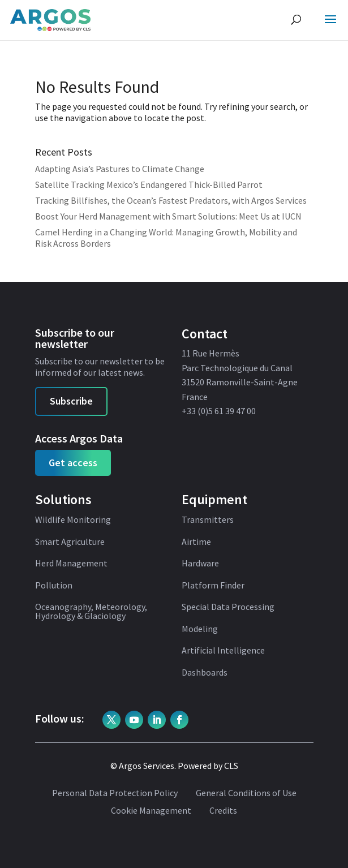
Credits (223, 811)
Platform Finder (213, 586)
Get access (73, 463)
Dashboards (205, 673)
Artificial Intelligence (223, 651)
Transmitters (208, 520)
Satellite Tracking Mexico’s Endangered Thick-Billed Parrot (149, 184)
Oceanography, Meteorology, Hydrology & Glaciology (91, 612)
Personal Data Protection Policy (115, 793)
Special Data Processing (228, 607)
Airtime (196, 542)
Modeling (200, 629)
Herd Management (71, 564)
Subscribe (71, 401)
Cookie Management (151, 811)
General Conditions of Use (246, 793)
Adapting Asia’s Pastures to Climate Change (120, 169)
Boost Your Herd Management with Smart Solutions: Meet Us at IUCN (168, 216)
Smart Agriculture (70, 542)
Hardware (200, 564)
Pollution (54, 586)
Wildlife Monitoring (73, 520)
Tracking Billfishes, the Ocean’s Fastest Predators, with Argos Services (171, 200)
